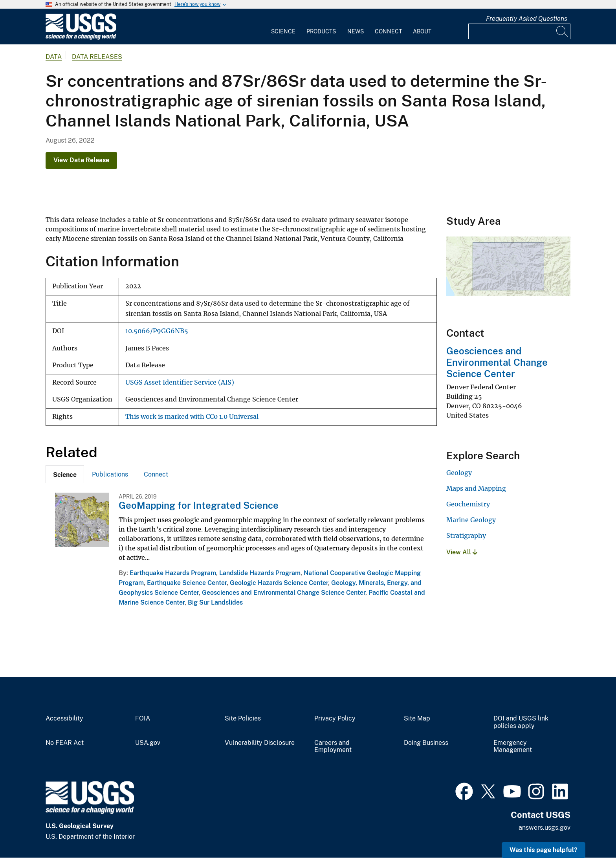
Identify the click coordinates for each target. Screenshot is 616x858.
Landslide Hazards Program (260, 573)
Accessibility (64, 719)
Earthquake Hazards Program (173, 573)
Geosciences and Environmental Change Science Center (284, 593)
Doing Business (426, 743)
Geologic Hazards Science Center (279, 583)
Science (283, 31)
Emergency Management (513, 747)
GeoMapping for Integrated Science (199, 505)
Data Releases (97, 57)
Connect (388, 31)
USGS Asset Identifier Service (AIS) (180, 382)
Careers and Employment (333, 747)
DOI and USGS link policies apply (521, 722)
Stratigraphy (466, 535)
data (54, 57)
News (356, 31)
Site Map (417, 719)
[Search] (563, 31)
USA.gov (148, 743)
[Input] (519, 31)
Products (321, 31)
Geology (459, 473)
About (422, 31)
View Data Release (81, 160)
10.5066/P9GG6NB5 (157, 331)
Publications (110, 474)
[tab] (65, 474)
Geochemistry (468, 504)
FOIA (143, 719)
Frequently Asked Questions (527, 19)
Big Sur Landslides (215, 602)
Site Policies (243, 719)
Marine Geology (471, 520)
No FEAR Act (65, 743)
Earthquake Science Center (187, 583)
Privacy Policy (335, 719)
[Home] (81, 38)
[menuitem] (283, 27)
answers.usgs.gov (544, 828)
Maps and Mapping (476, 488)
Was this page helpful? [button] (544, 850)
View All (462, 552)
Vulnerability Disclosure (260, 743)
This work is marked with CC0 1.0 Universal (192, 417)
